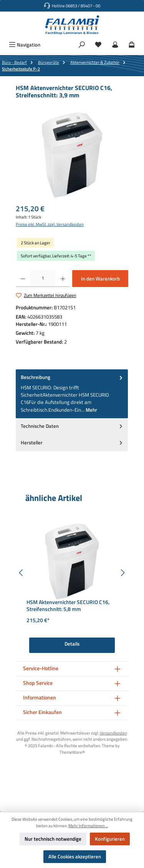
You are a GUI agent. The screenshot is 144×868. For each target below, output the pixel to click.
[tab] (72, 394)
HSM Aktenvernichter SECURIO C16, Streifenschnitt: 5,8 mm (68, 606)
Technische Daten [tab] (72, 426)
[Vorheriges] (22, 573)
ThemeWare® (72, 752)
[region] (72, 155)
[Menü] (25, 45)
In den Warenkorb (100, 279)
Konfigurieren (110, 839)
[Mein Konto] (115, 45)
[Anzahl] (43, 279)
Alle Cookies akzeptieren (75, 856)
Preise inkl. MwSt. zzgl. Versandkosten (50, 224)
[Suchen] (82, 45)
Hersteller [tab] (72, 443)
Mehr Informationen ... (88, 826)
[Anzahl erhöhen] (63, 279)
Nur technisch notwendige (53, 839)
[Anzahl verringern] (23, 279)
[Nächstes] (122, 573)
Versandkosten (113, 733)
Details (72, 644)
